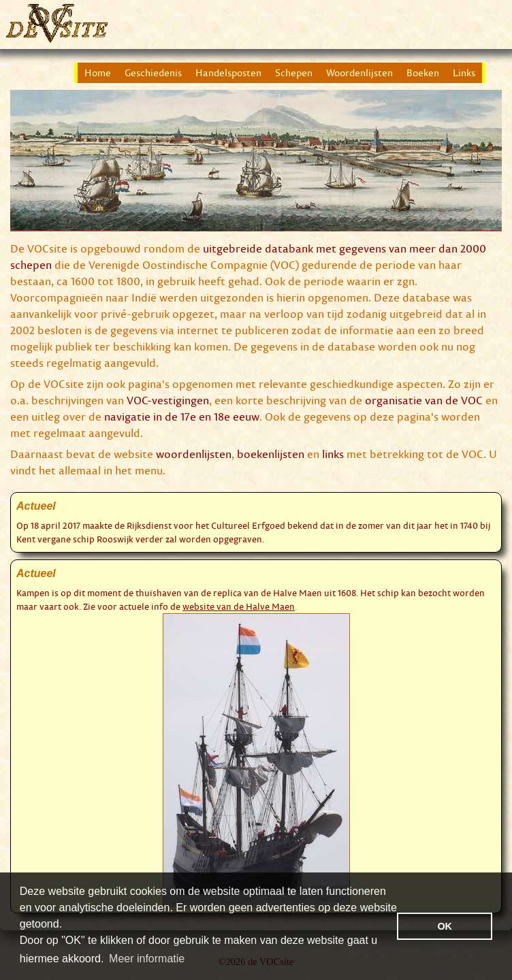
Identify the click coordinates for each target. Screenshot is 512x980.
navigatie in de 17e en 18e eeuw (182, 416)
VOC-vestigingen (168, 400)
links (333, 454)
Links (464, 73)
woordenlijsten (194, 454)
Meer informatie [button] (147, 959)
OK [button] (445, 926)
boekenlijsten (271, 454)
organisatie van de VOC (424, 400)
